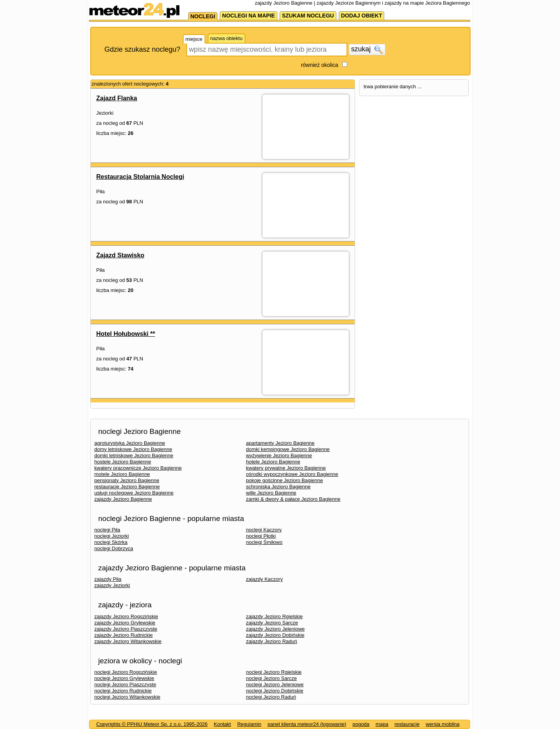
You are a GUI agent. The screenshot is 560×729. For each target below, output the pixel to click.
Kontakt (222, 724)
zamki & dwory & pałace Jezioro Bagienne (293, 499)
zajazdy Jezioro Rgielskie (275, 616)
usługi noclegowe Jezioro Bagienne (134, 493)
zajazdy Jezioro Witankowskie (128, 641)
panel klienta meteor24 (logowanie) (307, 724)
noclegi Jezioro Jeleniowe (275, 684)
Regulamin (249, 724)
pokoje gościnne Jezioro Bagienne (285, 480)
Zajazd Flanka (117, 98)
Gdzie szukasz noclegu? (143, 49)
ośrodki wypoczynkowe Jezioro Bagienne (292, 474)
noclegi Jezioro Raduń (271, 697)
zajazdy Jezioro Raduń (272, 641)
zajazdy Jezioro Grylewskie (125, 623)
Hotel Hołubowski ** (126, 334)
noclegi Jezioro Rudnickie (123, 691)
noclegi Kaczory (264, 530)
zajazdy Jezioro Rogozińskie (126, 616)
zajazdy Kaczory (265, 579)
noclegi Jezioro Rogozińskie (126, 672)
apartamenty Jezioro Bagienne (280, 443)
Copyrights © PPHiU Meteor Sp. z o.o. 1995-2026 (152, 724)
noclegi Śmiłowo (264, 542)
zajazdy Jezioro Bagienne (123, 499)
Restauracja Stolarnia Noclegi (140, 177)
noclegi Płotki (261, 536)
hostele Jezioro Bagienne (123, 462)
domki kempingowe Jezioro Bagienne (288, 449)
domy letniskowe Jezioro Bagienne (133, 449)
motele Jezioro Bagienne (122, 474)
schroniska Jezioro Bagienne (278, 487)
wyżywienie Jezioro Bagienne (279, 455)
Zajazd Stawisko (121, 255)
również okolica (320, 65)
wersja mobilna (443, 724)
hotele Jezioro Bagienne (273, 462)
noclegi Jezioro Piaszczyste (125, 684)
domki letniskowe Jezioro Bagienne (134, 455)
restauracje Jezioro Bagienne (127, 487)
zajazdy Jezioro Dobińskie (275, 635)
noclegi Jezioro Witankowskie (128, 697)
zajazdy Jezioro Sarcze (272, 623)
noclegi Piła (108, 530)
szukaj (367, 49)
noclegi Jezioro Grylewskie (124, 678)
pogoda (361, 724)
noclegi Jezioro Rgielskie (274, 672)
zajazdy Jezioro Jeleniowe (276, 629)
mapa (382, 724)
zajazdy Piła (108, 579)
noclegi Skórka (111, 542)
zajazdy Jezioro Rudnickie (124, 635)
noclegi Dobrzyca (114, 548)
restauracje (407, 724)
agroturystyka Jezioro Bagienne (130, 443)
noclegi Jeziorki (112, 536)
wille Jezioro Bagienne (271, 493)
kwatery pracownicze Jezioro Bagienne (138, 468)
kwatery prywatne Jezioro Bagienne (286, 468)
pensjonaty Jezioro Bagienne (127, 480)
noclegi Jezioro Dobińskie (275, 691)
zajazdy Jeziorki (112, 585)
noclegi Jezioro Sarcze (272, 678)
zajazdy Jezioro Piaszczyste (126, 629)
